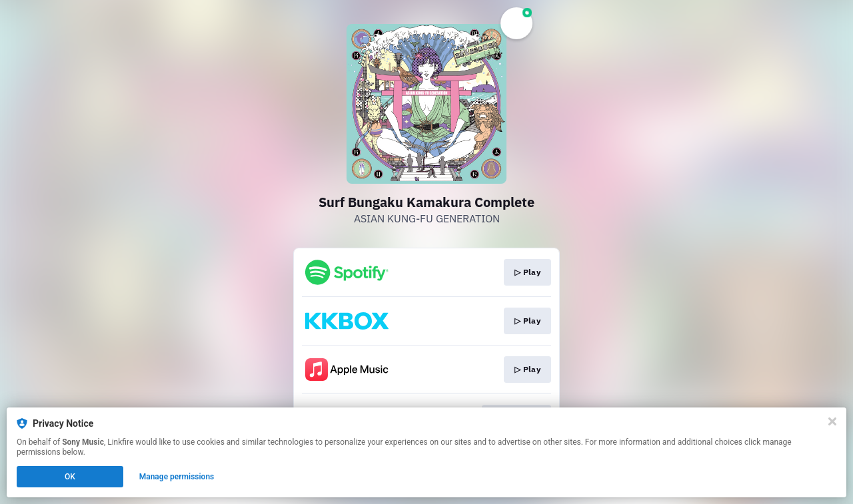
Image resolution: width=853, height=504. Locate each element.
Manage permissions (177, 477)
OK (70, 477)
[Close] (832, 421)
